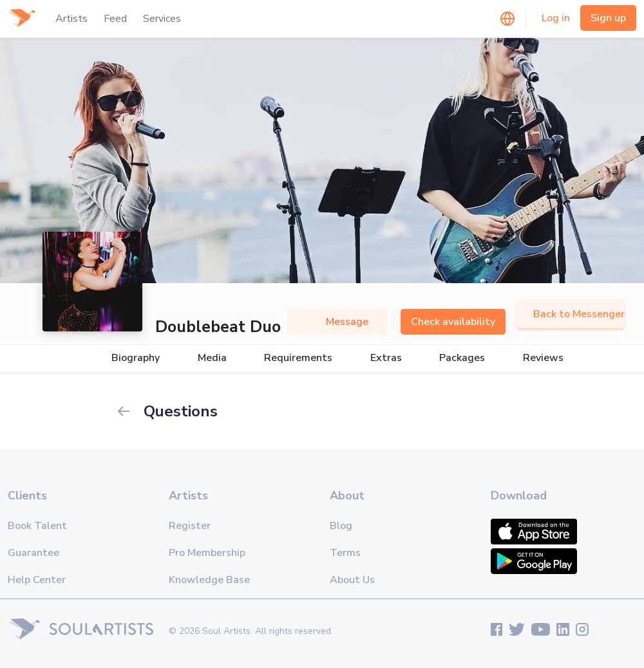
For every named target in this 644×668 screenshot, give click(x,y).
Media (212, 358)
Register (190, 526)
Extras (386, 358)
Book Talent (37, 526)
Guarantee (33, 553)
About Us (352, 580)
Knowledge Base (209, 580)
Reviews (543, 358)
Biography (136, 358)
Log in (556, 18)
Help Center (37, 580)
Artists (71, 19)
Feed (115, 19)
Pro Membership (207, 553)
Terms (345, 553)
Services (162, 19)
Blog (341, 526)
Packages (462, 358)
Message (337, 322)
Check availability (453, 322)
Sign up (608, 18)
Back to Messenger (571, 314)
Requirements (298, 358)
